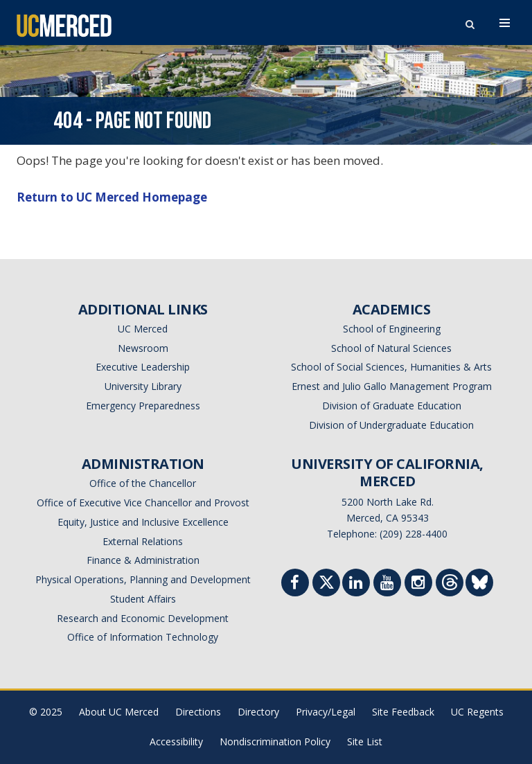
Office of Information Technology (143, 637)
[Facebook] (295, 584)
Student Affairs (143, 599)
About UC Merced (119, 712)
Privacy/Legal (326, 712)
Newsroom (143, 348)
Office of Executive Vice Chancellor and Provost (143, 503)
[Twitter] (327, 586)
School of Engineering (392, 329)
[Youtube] (387, 584)
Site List (365, 741)
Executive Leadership (143, 367)
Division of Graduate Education (392, 406)
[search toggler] (470, 21)
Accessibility (176, 741)
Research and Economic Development (143, 618)
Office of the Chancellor (143, 483)
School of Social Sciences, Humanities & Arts (391, 367)
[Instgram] (418, 584)
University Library (143, 386)
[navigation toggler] (505, 23)
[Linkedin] (356, 584)
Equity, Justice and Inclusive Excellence (143, 522)
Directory (258, 712)
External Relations (143, 541)
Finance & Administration (143, 560)
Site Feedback (403, 712)
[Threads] (450, 586)
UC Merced (143, 329)
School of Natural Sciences (391, 348)
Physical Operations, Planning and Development (143, 579)
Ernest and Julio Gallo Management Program (392, 386)
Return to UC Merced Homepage (112, 197)
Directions (198, 712)
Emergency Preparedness (143, 406)
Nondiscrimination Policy (275, 741)
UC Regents (477, 712)
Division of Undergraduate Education (391, 425)
